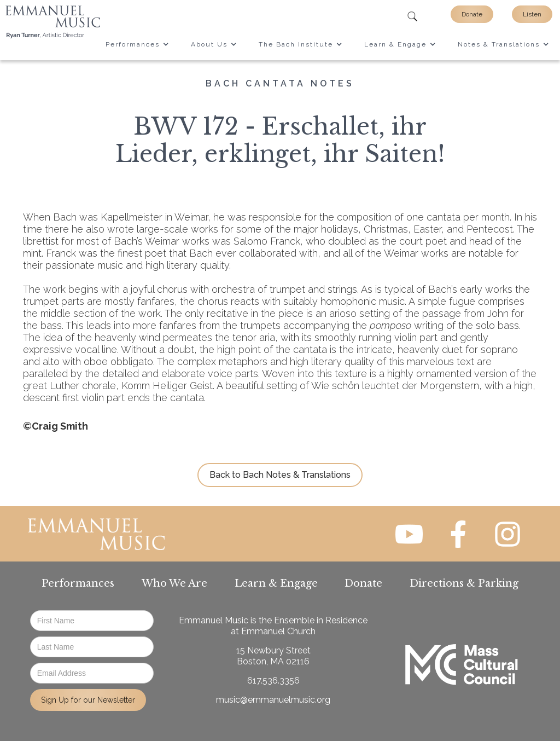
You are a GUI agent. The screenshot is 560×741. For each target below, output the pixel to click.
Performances (78, 583)
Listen (532, 14)
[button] (137, 44)
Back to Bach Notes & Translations (280, 475)
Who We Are (174, 583)
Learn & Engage (276, 583)
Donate (472, 14)
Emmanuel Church (278, 631)
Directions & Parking (464, 583)
